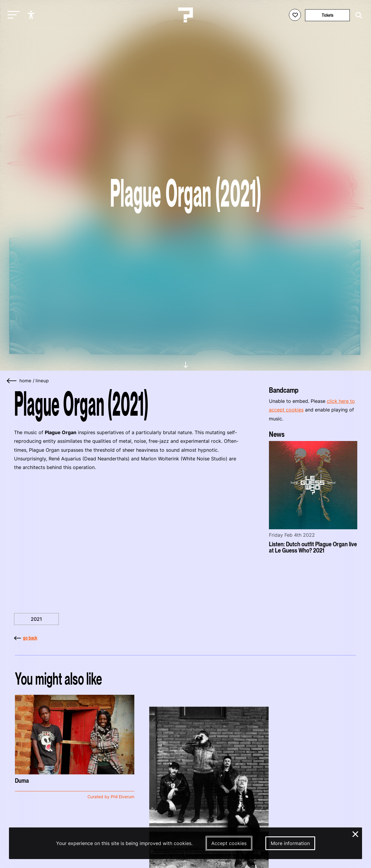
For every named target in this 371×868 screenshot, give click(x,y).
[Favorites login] (295, 15)
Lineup (42, 381)
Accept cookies (229, 843)
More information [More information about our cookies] (290, 843)
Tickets (328, 15)
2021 (36, 619)
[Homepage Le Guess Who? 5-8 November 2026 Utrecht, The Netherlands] (186, 15)
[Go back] (12, 381)
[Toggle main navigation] (12, 15)
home (25, 381)
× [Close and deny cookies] (356, 833)
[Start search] (357, 15)
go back (26, 638)
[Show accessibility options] (32, 15)
